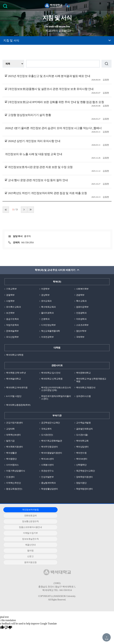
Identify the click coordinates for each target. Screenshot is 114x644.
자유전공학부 (47, 337)
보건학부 (10, 313)
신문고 (91, 521)
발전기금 (10, 441)
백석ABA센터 (47, 459)
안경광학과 (81, 313)
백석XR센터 (82, 459)
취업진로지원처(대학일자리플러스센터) (56, 397)
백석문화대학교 (83, 373)
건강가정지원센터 (14, 423)
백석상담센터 (82, 447)
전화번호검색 (56, 510)
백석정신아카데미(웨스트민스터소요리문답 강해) (56, 389)
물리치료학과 (47, 313)
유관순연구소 (47, 471)
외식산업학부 (12, 337)
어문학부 (45, 289)
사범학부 (10, 301)
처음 (6, 210)
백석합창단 (11, 459)
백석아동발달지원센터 (52, 453)
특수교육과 (81, 301)
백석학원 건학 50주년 (16, 373)
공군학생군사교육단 (51, 423)
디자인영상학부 (48, 325)
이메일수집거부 (56, 516)
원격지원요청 (20, 527)
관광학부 (80, 295)
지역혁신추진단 (13, 483)
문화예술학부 (12, 331)
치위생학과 (81, 319)
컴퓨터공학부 (82, 307)
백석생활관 (11, 453)
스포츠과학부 (82, 325)
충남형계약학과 (48, 483)
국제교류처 (46, 429)
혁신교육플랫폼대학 (51, 331)
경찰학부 (10, 295)
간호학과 (45, 319)
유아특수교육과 (13, 307)
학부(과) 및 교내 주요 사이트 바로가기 (55, 270)
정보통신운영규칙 (91, 510)
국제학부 (80, 337)
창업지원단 (81, 483)
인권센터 (10, 477)
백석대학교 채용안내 (86, 388)
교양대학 (10, 429)
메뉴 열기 (109, 5)
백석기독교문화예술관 (52, 441)
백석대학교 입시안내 (51, 373)
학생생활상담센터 (49, 489)
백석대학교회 (82, 441)
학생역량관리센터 (84, 489)
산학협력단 (81, 465)
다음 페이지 (24, 210)
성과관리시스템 (83, 396)
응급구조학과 (12, 319)
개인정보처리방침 (20, 510)
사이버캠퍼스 (12, 465)
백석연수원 (81, 453)
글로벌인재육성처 (84, 429)
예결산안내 (20, 521)
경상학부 (45, 295)
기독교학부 (11, 289)
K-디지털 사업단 (14, 396)
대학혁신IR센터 (13, 435)
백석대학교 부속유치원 (17, 388)
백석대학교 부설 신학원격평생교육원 (91, 380)
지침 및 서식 (11, 40)
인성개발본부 (47, 477)
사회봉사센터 (47, 465)
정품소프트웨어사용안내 (20, 516)
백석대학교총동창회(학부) (18, 405)
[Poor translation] (8, 592)
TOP (106, 639)
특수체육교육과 (48, 307)
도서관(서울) (82, 435)
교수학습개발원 (83, 423)
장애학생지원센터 (84, 477)
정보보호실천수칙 (91, 516)
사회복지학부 (82, 289)
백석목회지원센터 (14, 447)
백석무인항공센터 (49, 447)
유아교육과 (46, 301)
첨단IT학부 (81, 331)
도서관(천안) (47, 435)
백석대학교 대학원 (15, 355)
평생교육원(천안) (14, 489)
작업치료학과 (12, 325)
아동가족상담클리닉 (16, 471)
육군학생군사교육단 (86, 471)
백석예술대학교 (13, 379)
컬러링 (56, 521)
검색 (6, 7)
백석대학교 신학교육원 (52, 379)
